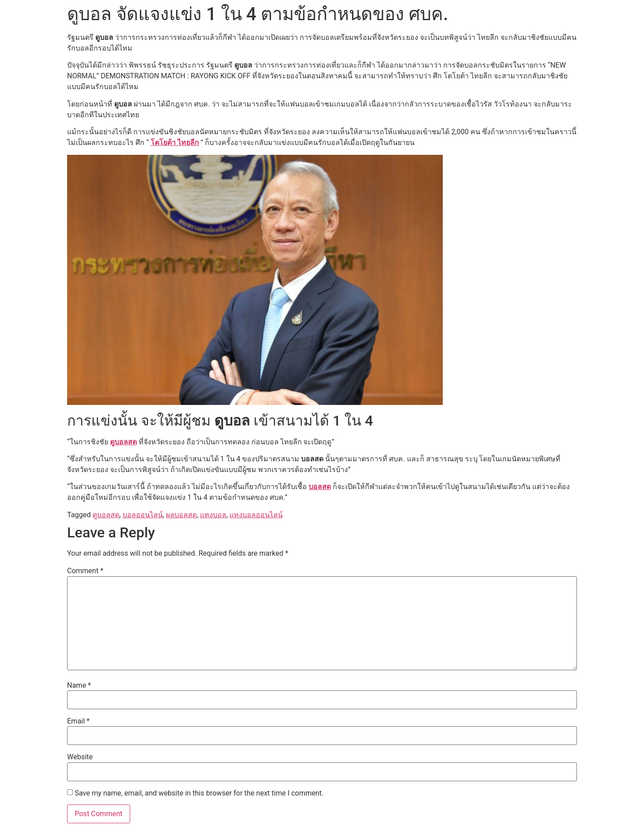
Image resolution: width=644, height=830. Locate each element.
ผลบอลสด (181, 515)
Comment (85, 571)
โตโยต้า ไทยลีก (175, 143)
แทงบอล (213, 515)
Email (78, 721)
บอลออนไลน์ (143, 515)
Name (79, 685)
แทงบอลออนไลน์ (256, 515)
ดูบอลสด (123, 442)
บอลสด (320, 487)
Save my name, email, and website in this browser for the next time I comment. (199, 793)
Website (80, 757)
